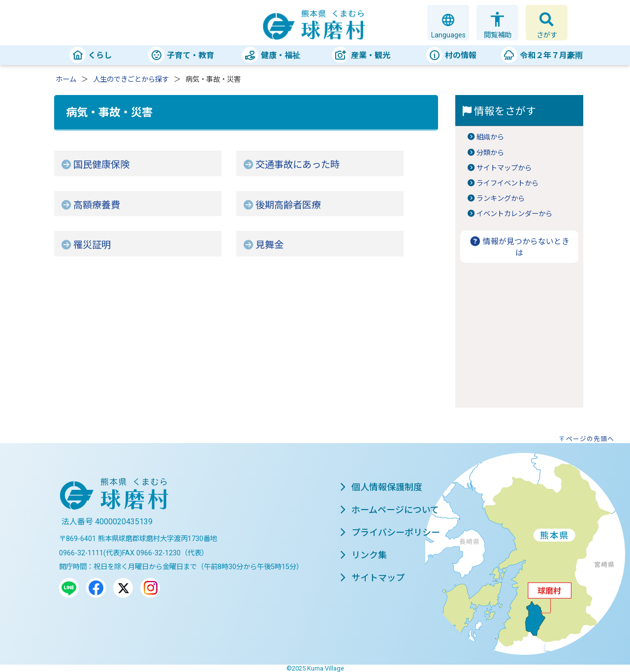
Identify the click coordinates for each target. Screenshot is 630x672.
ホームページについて (389, 510)
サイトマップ (372, 578)
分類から (490, 153)
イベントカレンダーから (514, 214)
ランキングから (501, 199)
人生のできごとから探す (131, 80)
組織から (490, 137)
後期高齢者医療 (288, 205)
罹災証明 (92, 245)
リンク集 (363, 555)
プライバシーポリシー (390, 532)
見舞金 (269, 245)
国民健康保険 (101, 165)
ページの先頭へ (590, 439)
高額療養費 (97, 205)
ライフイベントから (507, 183)
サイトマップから (504, 168)
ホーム (66, 80)
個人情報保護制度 (381, 487)
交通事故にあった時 (298, 165)
